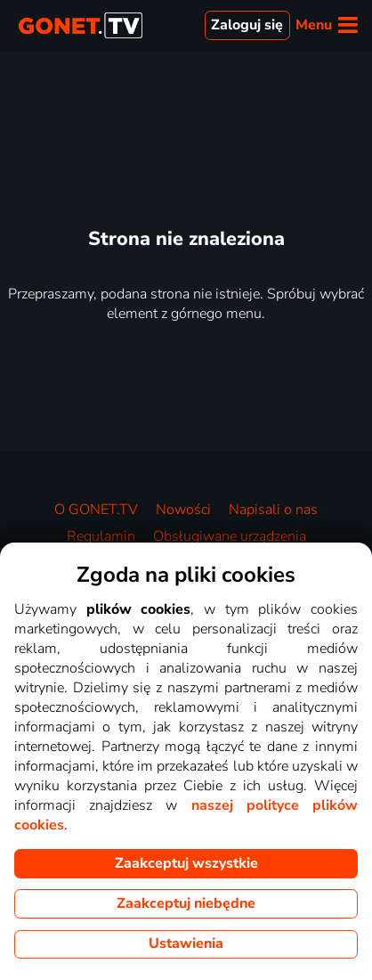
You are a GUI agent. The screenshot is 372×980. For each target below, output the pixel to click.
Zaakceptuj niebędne (186, 903)
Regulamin (101, 536)
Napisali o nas (273, 510)
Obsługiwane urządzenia (230, 536)
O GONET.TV (96, 510)
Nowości (183, 510)
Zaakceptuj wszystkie (186, 863)
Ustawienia (186, 943)
